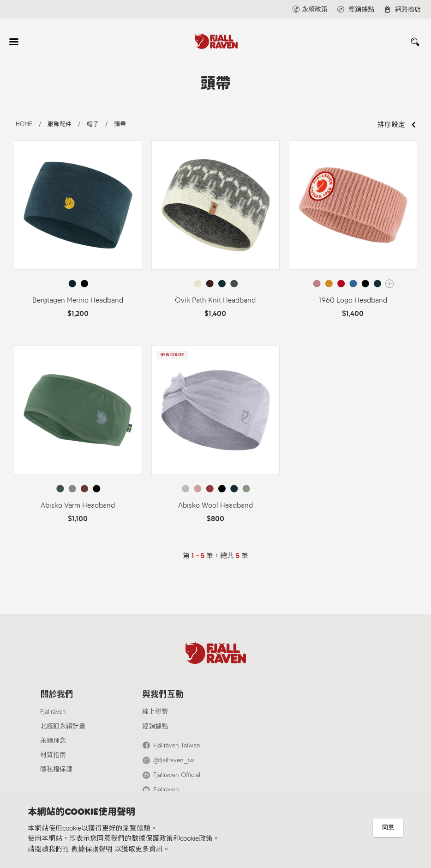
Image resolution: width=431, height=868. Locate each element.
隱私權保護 (56, 769)
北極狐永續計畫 (63, 726)
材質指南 (53, 755)
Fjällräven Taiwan (177, 745)
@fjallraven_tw (174, 760)
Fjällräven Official (177, 775)
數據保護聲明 (92, 849)
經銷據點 (155, 726)
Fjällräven (53, 712)
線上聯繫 (155, 712)
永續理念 (53, 741)
